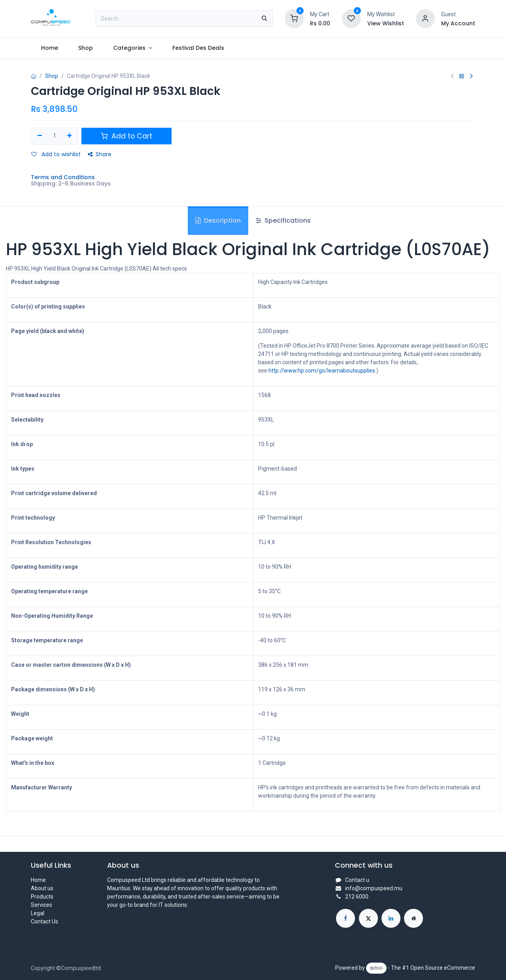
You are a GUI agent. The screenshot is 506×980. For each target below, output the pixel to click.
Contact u (357, 880)
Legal (38, 913)
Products (42, 897)
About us (42, 888)
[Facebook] (346, 918)
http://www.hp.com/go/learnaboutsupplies (322, 371)
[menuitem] (49, 48)
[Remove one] (40, 136)
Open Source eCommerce (443, 968)
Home (38, 880)
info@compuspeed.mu (374, 888)
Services (42, 905)
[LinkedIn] (391, 918)
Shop (52, 76)
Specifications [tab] (283, 220)
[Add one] (69, 136)
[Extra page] (413, 918)
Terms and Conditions (63, 177)
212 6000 (357, 897)
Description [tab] (218, 220)
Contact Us (44, 921)
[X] (368, 918)
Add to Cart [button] (126, 136)
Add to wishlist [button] (56, 154)
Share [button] (100, 154)
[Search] (264, 19)
